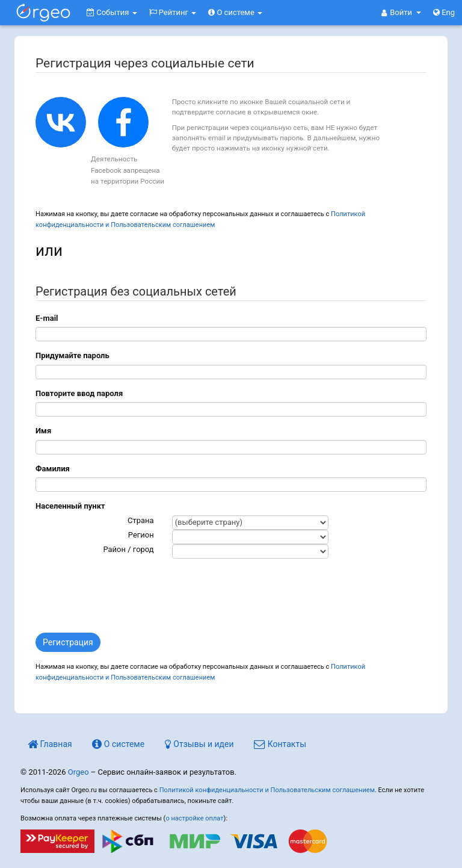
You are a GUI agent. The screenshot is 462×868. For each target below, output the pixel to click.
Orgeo (79, 772)
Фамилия (53, 469)
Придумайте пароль (72, 355)
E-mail (47, 318)
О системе (235, 12)
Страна (141, 520)
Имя (43, 431)
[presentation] (127, 594)
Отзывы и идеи (199, 744)
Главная (50, 744)
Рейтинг (173, 12)
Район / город (128, 549)
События (112, 12)
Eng (444, 12)
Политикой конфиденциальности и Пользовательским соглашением (267, 790)
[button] (401, 13)
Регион (141, 535)
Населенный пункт (70, 506)
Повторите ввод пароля (79, 393)
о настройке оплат (194, 818)
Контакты (280, 744)
